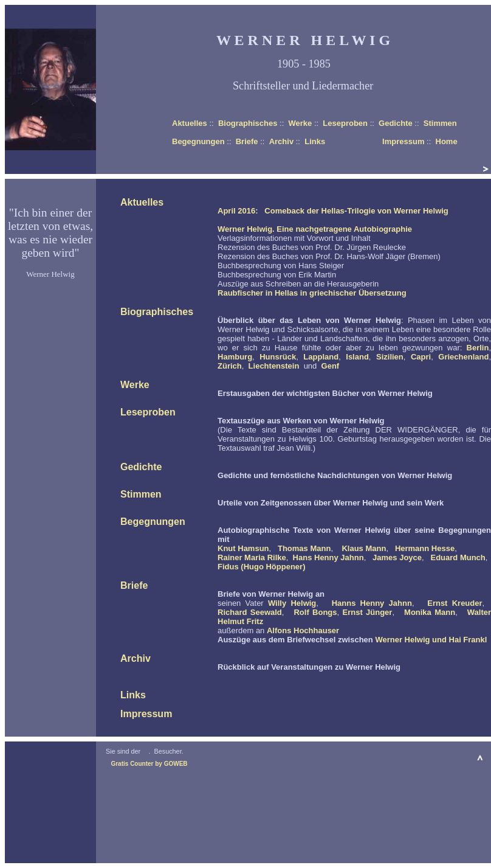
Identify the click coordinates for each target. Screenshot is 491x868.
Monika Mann (430, 612)
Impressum (403, 141)
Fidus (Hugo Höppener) (261, 567)
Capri (421, 357)
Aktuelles (190, 123)
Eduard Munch (458, 557)
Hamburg (235, 357)
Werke (300, 123)
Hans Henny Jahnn (328, 557)
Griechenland (463, 357)
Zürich (230, 366)
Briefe (247, 141)
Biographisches (248, 123)
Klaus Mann (364, 548)
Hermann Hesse (425, 548)
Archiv (281, 141)
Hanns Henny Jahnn (372, 603)
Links (315, 141)
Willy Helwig (292, 603)
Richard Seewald (250, 612)
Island (357, 357)
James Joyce (397, 557)
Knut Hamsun (243, 548)
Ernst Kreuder (455, 603)
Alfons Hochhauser (303, 630)
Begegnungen (198, 141)
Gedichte (396, 123)
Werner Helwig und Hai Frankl (431, 640)
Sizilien (390, 357)
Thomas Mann (304, 548)
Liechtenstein (274, 366)
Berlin (478, 348)
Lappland (321, 357)
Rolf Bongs (315, 612)
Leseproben (345, 123)
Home (447, 141)
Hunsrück (278, 357)
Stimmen (440, 123)
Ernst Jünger (367, 612)
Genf (331, 366)
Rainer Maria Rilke (252, 557)
